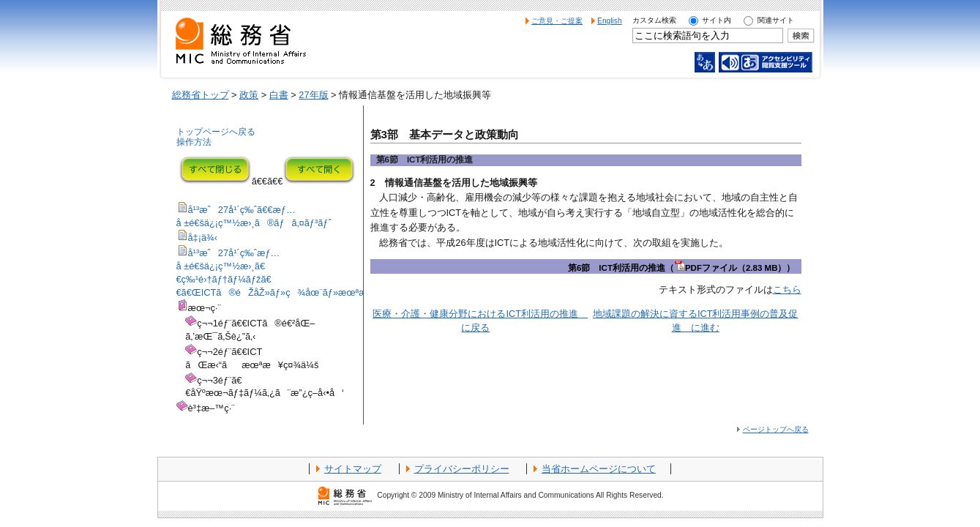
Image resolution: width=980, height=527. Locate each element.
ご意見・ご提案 (557, 21)
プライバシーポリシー (462, 469)
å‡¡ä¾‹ (203, 238)
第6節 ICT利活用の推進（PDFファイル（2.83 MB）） (682, 268)
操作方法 (194, 142)
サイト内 (717, 20)
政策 (249, 95)
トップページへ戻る (216, 132)
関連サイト (776, 20)
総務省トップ (201, 95)
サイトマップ (353, 469)
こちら (787, 289)
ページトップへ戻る (776, 429)
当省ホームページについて (599, 469)
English (610, 21)
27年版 (313, 95)
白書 (279, 95)
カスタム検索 (654, 20)
